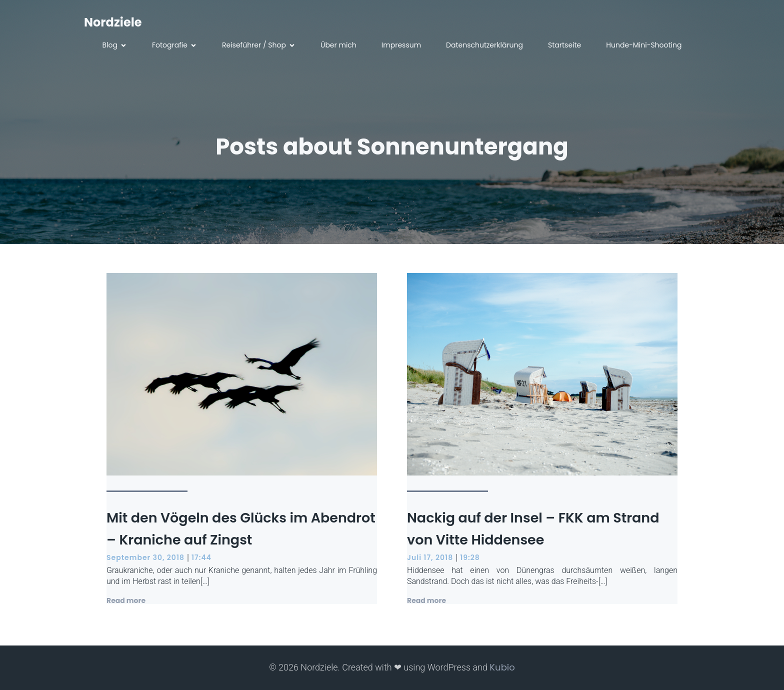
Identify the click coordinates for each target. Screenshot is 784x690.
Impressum (401, 45)
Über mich (338, 45)
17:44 (201, 557)
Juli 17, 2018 (430, 557)
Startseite (564, 45)
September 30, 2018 (145, 557)
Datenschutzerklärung (484, 45)
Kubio (502, 667)
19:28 (470, 557)
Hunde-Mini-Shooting (644, 45)
